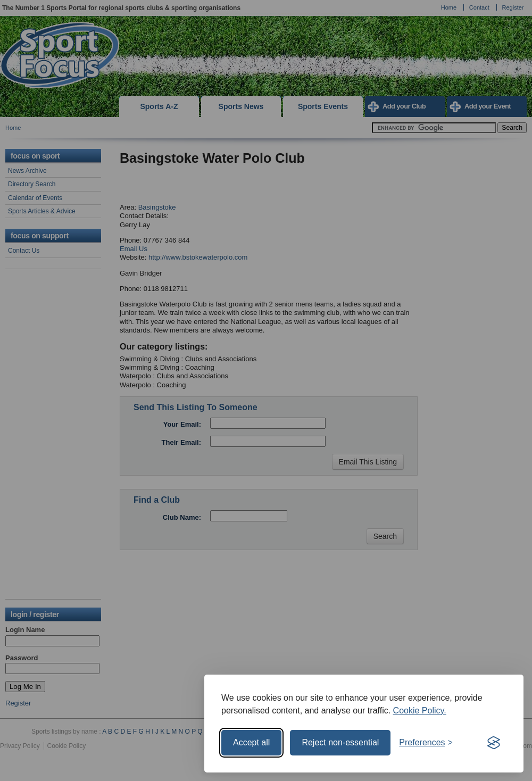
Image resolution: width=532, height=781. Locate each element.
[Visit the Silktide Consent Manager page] (494, 743)
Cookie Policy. (420, 711)
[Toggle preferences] (426, 743)
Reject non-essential (340, 742)
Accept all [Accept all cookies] (251, 742)
